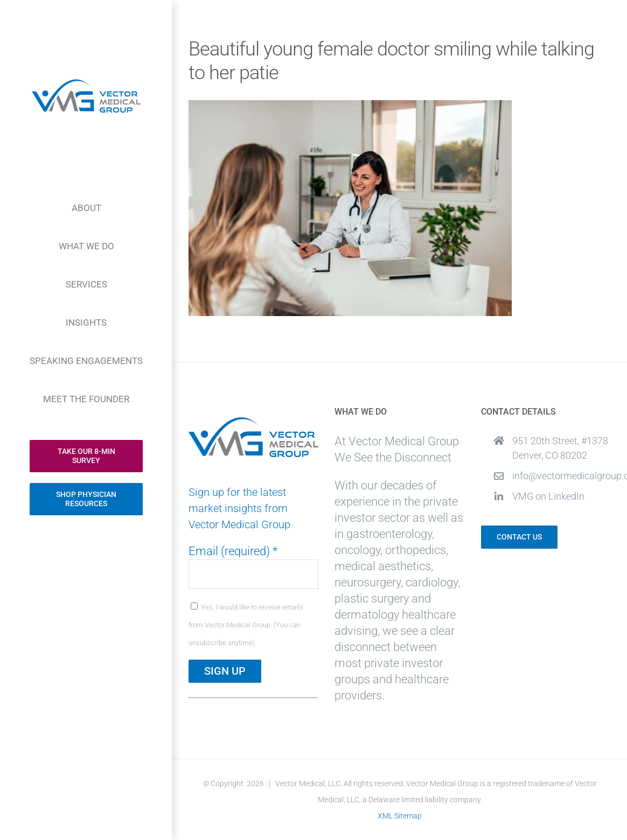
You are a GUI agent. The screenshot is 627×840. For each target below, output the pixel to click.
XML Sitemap (400, 816)
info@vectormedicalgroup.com (562, 476)
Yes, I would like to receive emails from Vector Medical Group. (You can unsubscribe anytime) (246, 625)
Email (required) (233, 551)
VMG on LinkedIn (548, 496)
